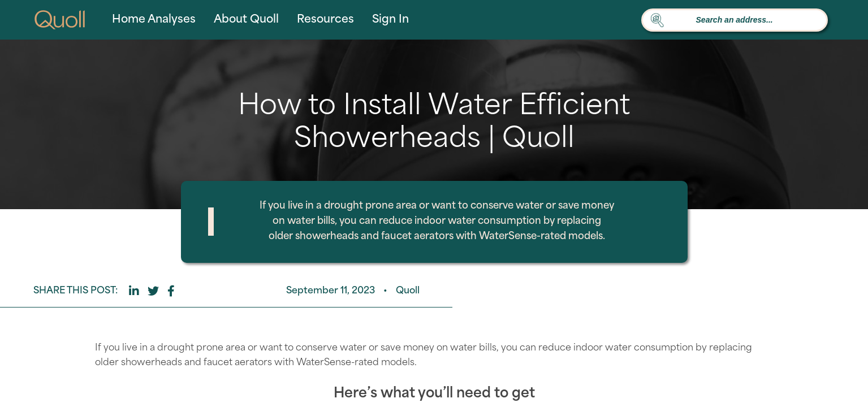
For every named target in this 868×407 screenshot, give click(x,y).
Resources (325, 20)
